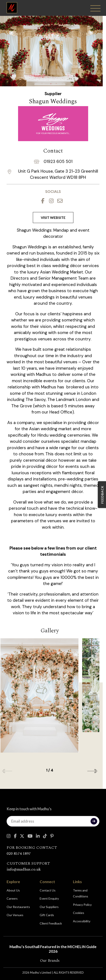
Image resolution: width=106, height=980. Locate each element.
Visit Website (53, 217)
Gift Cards (47, 915)
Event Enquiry (49, 898)
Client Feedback (51, 923)
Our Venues (15, 915)
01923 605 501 (58, 162)
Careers (12, 898)
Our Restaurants (18, 907)
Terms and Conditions (81, 893)
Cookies (79, 913)
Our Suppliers (49, 907)
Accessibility (82, 921)
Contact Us (48, 890)
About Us (13, 890)
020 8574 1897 (19, 854)
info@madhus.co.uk (24, 869)
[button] (92, 771)
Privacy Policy (82, 905)
